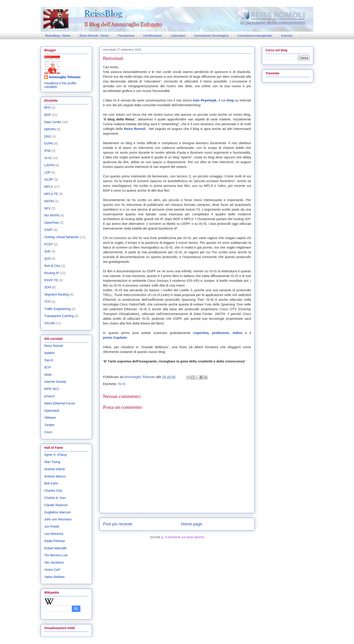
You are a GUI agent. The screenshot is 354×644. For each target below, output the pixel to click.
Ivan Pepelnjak (205, 100)
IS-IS (122, 384)
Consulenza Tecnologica (211, 36)
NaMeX (50, 353)
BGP (48, 115)
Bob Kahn (51, 483)
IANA (48, 375)
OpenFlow (51, 223)
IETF (48, 367)
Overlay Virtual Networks (62, 237)
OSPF (49, 230)
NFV (47, 208)
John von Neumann (58, 519)
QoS (47, 259)
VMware (50, 418)
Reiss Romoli (135, 129)
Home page (192, 524)
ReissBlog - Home (58, 36)
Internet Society (55, 382)
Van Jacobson (54, 562)
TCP (47, 302)
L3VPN (49, 165)
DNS (48, 136)
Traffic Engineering (57, 309)
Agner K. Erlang (55, 455)
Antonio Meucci (55, 476)
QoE (47, 251)
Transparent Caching (59, 316)
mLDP (49, 179)
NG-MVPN (52, 215)
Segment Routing (56, 294)
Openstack (52, 411)
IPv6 (47, 151)
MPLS (49, 187)
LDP (47, 172)
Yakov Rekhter (55, 577)
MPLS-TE (51, 194)
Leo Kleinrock (54, 534)
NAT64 (49, 201)
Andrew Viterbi (55, 469)
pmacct (49, 396)
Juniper (49, 425)
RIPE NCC (52, 389)
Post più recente (118, 524)
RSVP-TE (51, 280)
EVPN (49, 143)
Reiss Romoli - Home (94, 36)
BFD (47, 108)
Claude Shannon (56, 505)
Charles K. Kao (55, 498)
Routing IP (52, 273)
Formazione (126, 36)
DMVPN (50, 129)
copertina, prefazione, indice (218, 333)
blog (231, 100)
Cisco (48, 432)
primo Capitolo (115, 337)
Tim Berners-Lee (56, 555)
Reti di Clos (52, 266)
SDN (48, 287)
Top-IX (49, 360)
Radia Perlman (55, 541)
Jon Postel (52, 526)
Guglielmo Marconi (57, 512)
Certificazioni (153, 36)
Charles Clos (53, 491)
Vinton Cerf (52, 570)
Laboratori (178, 36)
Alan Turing (52, 462)
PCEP (49, 244)
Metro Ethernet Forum (60, 403)
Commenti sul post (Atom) (185, 537)
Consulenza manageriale (255, 36)
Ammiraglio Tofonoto (65, 77)
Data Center (53, 122)
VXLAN (49, 323)
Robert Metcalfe (55, 548)
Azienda (287, 36)
